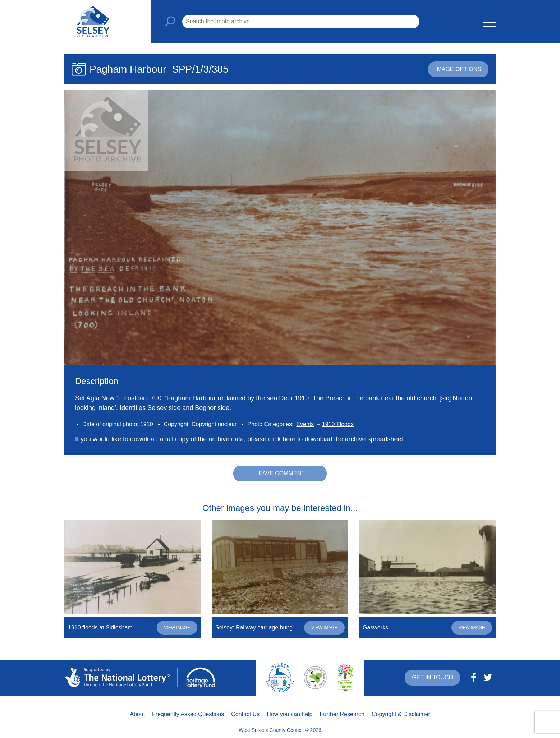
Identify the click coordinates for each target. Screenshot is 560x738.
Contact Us (245, 714)
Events (305, 424)
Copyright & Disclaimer (401, 714)
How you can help (290, 714)
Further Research (342, 714)
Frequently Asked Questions (188, 714)
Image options (458, 69)
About (137, 714)
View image (177, 628)
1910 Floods (338, 424)
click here (282, 439)
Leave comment (280, 473)
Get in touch (432, 677)
